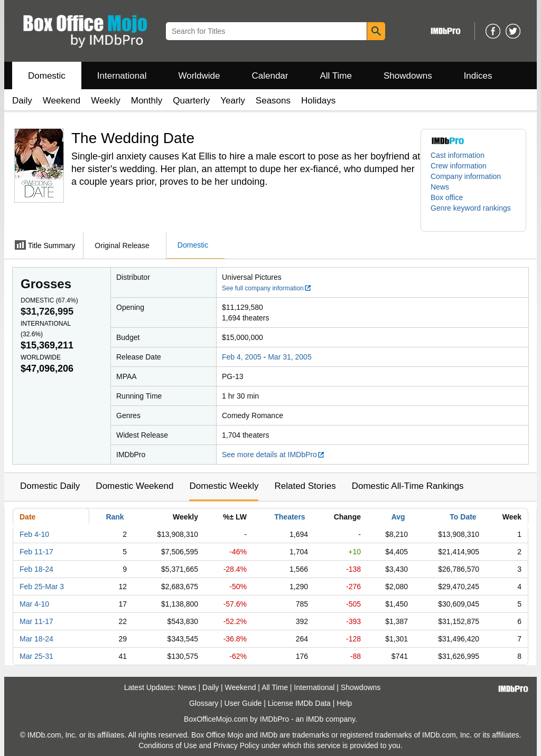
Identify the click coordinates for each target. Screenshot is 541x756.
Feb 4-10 (34, 534)
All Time (336, 76)
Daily (22, 101)
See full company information (267, 288)
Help (344, 703)
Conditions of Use (168, 745)
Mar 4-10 (34, 604)
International (122, 76)
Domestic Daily (50, 486)
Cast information (458, 155)
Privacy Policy (236, 745)
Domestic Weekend (134, 486)
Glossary (204, 703)
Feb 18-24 (36, 569)
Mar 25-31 (36, 656)
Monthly (147, 101)
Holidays (318, 101)
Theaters (290, 517)
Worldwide (199, 76)
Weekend (62, 101)
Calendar (270, 76)
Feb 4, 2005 (242, 357)
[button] (473, 213)
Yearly (233, 101)
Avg (398, 517)
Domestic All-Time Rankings (408, 486)
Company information (466, 176)
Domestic (47, 76)
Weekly (105, 101)
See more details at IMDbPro (273, 455)
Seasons (273, 101)
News (440, 187)
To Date (463, 517)
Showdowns (408, 76)
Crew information (459, 166)
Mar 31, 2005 (290, 357)
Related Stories (305, 486)
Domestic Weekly (224, 486)
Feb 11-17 (36, 552)
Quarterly (191, 101)
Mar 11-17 (36, 621)
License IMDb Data (299, 703)
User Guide (243, 703)
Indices (478, 76)
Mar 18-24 (36, 639)
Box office (447, 197)
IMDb (315, 719)
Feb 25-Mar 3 (42, 587)
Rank (115, 517)
